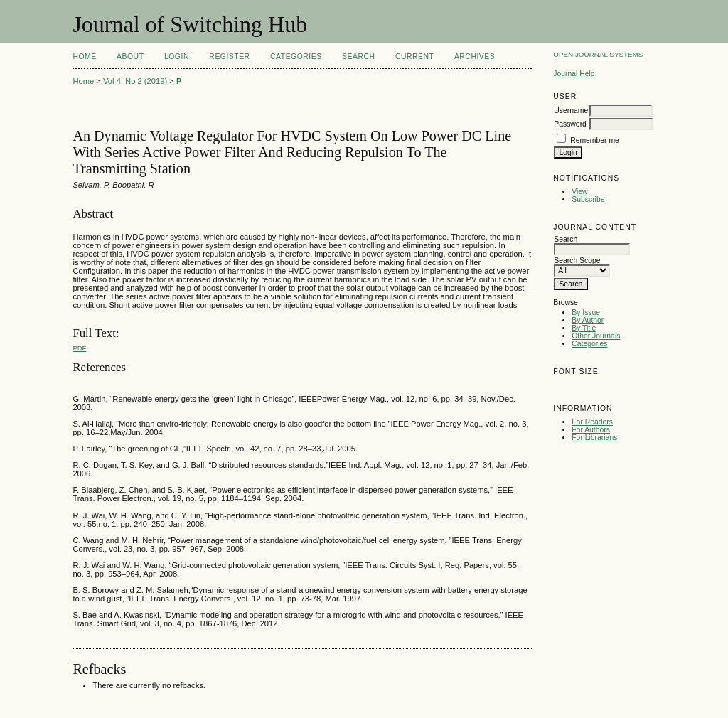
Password (570, 124)
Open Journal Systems (598, 54)
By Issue (586, 312)
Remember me (595, 140)
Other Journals (596, 336)
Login (177, 57)
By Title (584, 328)
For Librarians (594, 438)
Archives (475, 57)
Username (571, 111)
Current (414, 57)
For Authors (591, 430)
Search (358, 57)
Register (229, 57)
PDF (79, 348)
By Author (588, 320)
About (130, 57)
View (579, 192)
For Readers (592, 422)
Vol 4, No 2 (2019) (135, 81)
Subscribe (588, 199)
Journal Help (574, 74)
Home (84, 57)
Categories (589, 344)
